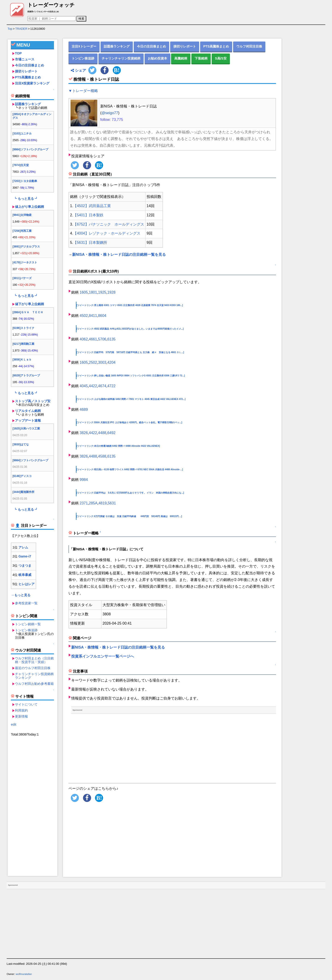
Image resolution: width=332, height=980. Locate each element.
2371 (84, 503)
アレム (23, 547)
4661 (93, 339)
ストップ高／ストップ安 (33, 401)
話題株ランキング (28, 104)
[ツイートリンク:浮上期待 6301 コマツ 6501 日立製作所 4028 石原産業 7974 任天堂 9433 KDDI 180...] (130, 305)
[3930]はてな (21, 444)
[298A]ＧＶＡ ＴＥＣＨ (28, 312)
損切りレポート (26, 71)
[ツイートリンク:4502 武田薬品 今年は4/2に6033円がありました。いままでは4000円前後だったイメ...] (130, 329)
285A (93, 503)
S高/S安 (221, 58)
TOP (18, 53)
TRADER (21, 29)
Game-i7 (25, 556)
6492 (111, 433)
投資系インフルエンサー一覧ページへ (103, 656)
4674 (102, 386)
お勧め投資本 (157, 58)
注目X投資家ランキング (32, 83)
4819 (103, 503)
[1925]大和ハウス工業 (26, 429)
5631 (112, 503)
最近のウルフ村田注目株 (33, 668)
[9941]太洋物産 (22, 215)
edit (13, 724)
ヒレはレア (27, 584)
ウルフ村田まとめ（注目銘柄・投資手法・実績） (34, 660)
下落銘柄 (201, 58)
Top (10, 29)
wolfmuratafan (24, 974)
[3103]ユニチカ (22, 134)
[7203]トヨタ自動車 (25, 181)
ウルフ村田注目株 (249, 46)
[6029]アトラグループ (26, 375)
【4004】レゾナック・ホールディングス (107, 233)
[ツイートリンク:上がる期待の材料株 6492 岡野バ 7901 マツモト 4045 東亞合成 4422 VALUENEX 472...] (131, 399)
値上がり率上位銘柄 (30, 207)
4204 (111, 362)
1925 (102, 292)
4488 (102, 433)
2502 (93, 362)
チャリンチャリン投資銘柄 (121, 58)
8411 (93, 316)
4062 (84, 339)
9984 (84, 480)
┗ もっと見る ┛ (26, 199)
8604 (102, 316)
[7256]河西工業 (22, 231)
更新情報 (21, 716)
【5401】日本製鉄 (88, 215)
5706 (102, 339)
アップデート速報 (28, 420)
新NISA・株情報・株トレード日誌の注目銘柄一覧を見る (119, 255)
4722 (111, 386)
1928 (111, 292)
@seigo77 (110, 113)
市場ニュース (25, 59)
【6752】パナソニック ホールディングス (109, 224)
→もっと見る (21, 595)
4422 (93, 386)
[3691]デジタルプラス (26, 247)
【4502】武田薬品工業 (92, 206)
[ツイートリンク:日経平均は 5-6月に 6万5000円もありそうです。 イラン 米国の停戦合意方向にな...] (130, 493)
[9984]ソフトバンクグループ (30, 149)
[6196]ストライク (23, 328)
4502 (84, 316)
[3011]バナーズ (22, 278)
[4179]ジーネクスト (25, 262)
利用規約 (21, 710)
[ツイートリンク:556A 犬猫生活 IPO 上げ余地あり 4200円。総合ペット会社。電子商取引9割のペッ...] (129, 422)
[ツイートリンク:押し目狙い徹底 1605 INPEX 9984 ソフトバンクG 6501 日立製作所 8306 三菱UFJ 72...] (131, 376)
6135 (111, 339)
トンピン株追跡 (26, 630)
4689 (84, 410)
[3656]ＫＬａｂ (22, 360)
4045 (84, 386)
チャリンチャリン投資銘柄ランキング (34, 676)
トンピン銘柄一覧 (28, 624)
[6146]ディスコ (22, 476)
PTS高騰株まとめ (28, 77)
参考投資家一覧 (26, 603)
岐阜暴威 (25, 575)
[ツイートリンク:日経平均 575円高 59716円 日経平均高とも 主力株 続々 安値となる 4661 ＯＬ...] (130, 352)
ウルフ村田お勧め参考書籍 (34, 684)
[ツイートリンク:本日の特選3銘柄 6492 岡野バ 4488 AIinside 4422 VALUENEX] (118, 446)
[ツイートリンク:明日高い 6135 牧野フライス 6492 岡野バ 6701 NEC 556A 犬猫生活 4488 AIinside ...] (130, 469)
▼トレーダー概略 (83, 91)
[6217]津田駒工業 (23, 344)
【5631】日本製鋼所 (90, 243)
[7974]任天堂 (21, 165)
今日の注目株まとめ (30, 65)
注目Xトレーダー (84, 46)
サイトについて (26, 704)
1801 (93, 292)
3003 (102, 362)
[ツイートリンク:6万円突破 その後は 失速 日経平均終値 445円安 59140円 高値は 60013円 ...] (129, 516)
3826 (84, 433)
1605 (84, 292)
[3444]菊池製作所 (23, 492)
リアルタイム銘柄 (28, 411)
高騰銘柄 (181, 58)
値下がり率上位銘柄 (30, 304)
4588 (102, 456)
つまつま (25, 566)
